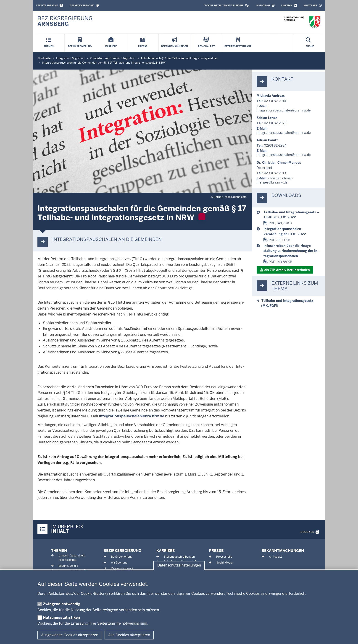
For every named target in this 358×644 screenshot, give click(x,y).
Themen (59, 551)
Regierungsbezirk (122, 568)
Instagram (265, 5)
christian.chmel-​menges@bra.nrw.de (275, 180)
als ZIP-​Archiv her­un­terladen (287, 270)
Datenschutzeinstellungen (179, 565)
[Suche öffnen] (310, 43)
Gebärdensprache (84, 5)
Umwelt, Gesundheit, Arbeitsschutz (72, 558)
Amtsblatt (275, 557)
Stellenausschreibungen (179, 557)
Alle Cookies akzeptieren (129, 635)
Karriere (166, 551)
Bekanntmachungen (283, 551)
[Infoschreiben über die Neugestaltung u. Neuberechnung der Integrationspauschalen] (292, 251)
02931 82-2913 (275, 173)
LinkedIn (289, 5)
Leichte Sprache (50, 5)
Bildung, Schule (68, 566)
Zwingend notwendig (62, 604)
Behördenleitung (122, 557)
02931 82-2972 (275, 123)
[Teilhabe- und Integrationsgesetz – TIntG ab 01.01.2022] (292, 215)
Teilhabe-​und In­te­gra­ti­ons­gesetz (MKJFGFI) (287, 303)
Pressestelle (224, 557)
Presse (216, 551)
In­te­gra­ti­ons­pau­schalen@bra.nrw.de (132, 416)
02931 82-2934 (275, 145)
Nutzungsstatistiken (61, 617)
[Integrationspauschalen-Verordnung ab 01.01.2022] (292, 231)
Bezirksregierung (122, 551)
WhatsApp (313, 5)
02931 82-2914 (275, 101)
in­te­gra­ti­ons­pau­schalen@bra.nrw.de (284, 110)
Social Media (224, 563)
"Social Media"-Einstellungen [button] (226, 5)
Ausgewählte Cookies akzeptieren (70, 635)
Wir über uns (119, 563)
